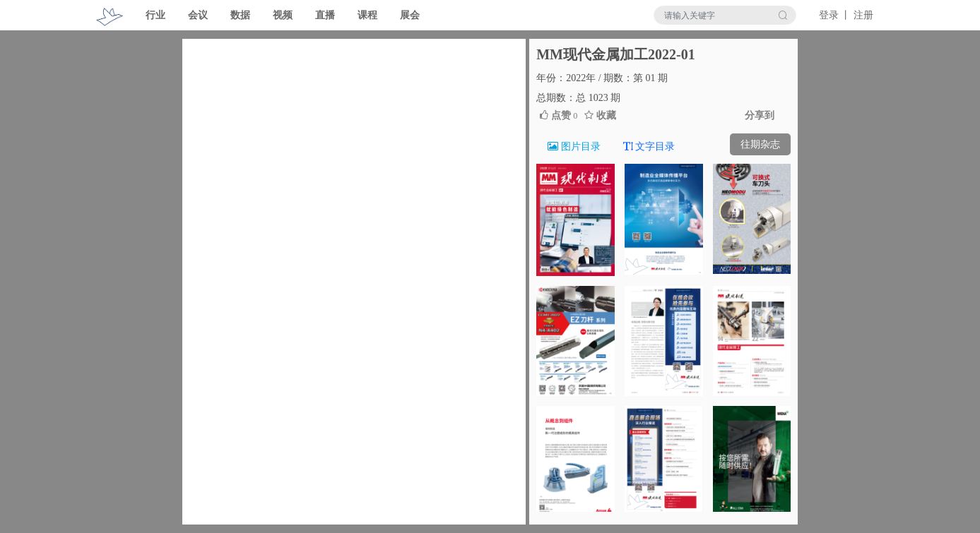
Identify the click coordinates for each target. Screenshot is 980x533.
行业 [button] (155, 15)
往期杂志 (760, 144)
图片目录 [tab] (574, 146)
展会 (410, 15)
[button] (208, 282)
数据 (240, 15)
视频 (283, 15)
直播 (325, 15)
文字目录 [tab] (649, 146)
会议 (198, 15)
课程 (367, 15)
